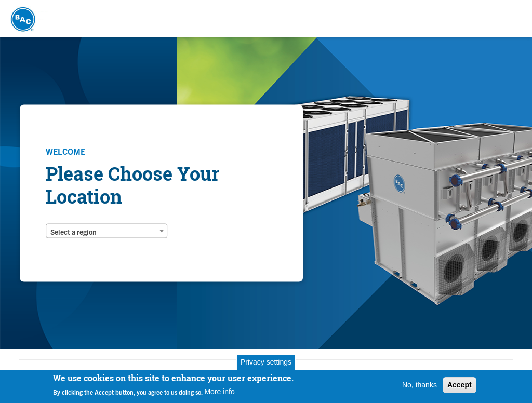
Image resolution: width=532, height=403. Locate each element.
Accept (460, 385)
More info (219, 392)
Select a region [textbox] (74, 232)
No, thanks (420, 385)
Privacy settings (266, 362)
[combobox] (107, 231)
